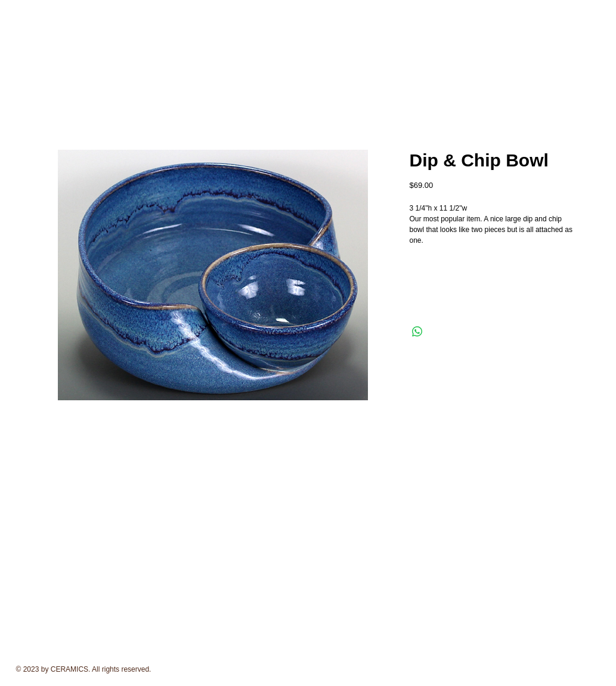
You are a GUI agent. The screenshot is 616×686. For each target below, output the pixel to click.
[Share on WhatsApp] (417, 332)
